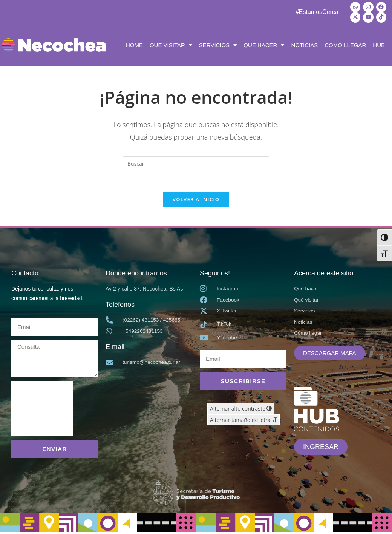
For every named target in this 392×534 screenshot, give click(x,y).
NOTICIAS (304, 44)
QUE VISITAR (171, 44)
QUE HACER (264, 44)
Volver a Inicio (196, 201)
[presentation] (42, 410)
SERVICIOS (218, 44)
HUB (379, 44)
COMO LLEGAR (345, 44)
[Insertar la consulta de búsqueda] (196, 163)
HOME (134, 44)
